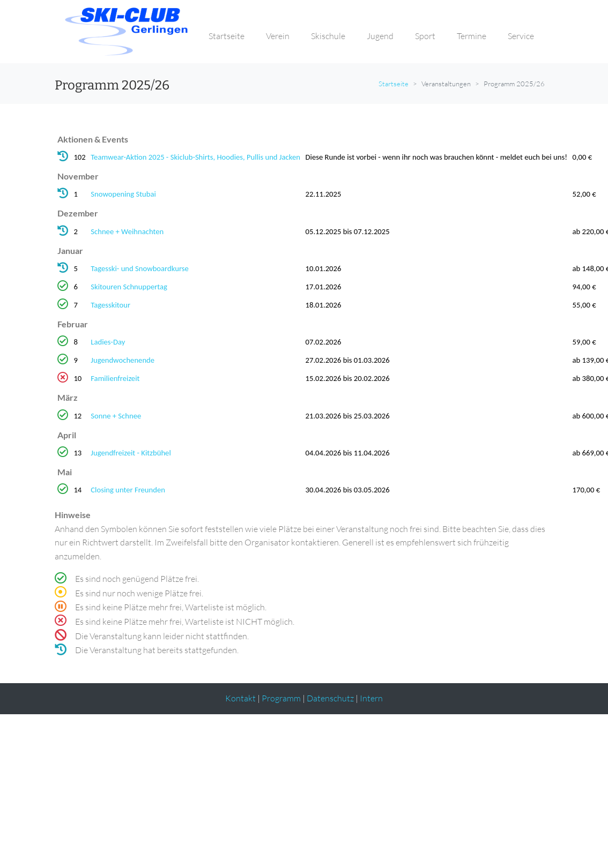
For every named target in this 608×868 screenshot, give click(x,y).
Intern (371, 698)
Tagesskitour (110, 305)
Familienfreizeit (115, 378)
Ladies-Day (108, 342)
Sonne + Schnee (116, 416)
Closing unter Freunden (128, 490)
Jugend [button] (380, 36)
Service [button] (521, 36)
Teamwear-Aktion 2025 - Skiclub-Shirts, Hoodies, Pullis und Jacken (195, 157)
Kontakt (240, 698)
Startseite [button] (227, 36)
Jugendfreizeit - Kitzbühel (131, 453)
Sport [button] (425, 36)
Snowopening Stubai (123, 194)
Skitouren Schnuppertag (129, 287)
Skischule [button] (328, 36)
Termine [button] (472, 36)
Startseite (394, 84)
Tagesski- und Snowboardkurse (140, 268)
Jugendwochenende (123, 360)
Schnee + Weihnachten (127, 231)
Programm (281, 698)
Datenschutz (330, 698)
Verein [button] (278, 36)
